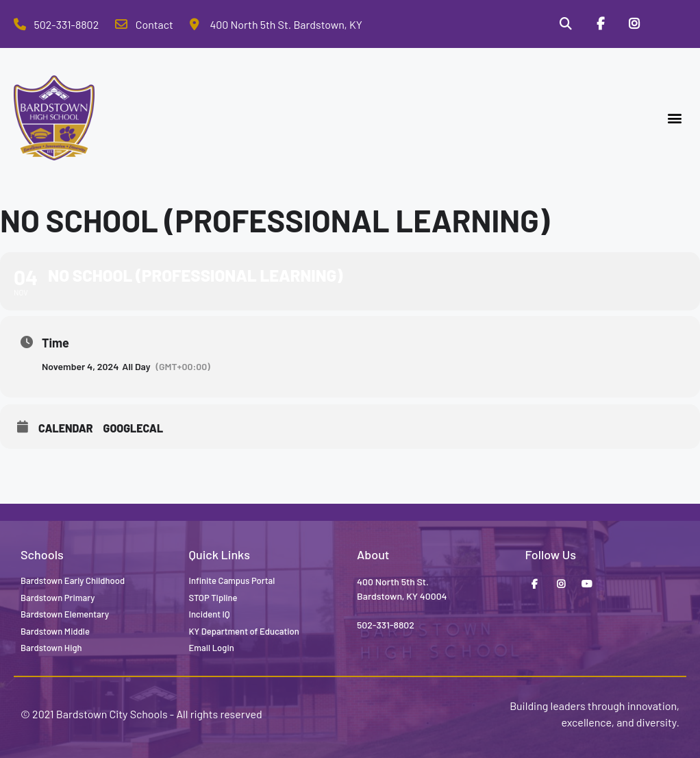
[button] (675, 118)
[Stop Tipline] (669, 24)
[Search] (565, 24)
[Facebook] (600, 24)
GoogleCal (134, 428)
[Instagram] (634, 24)
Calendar (66, 428)
